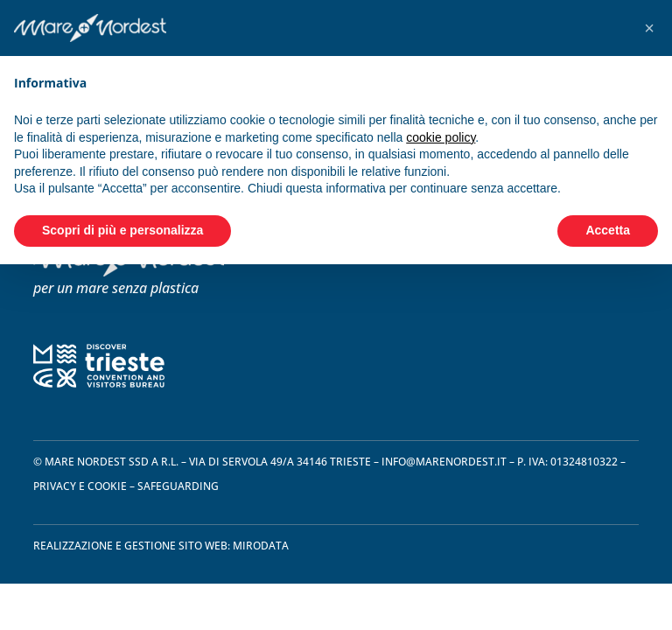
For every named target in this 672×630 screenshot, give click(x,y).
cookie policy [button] (441, 137)
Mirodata (261, 546)
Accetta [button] (608, 230)
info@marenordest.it (444, 462)
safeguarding (178, 486)
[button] (649, 28)
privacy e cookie (80, 486)
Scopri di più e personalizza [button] (122, 230)
